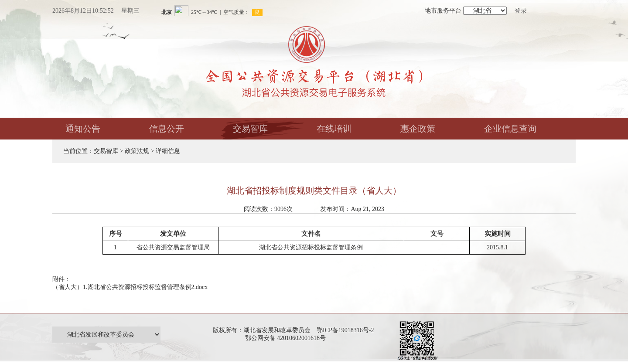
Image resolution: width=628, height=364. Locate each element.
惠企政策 (418, 129)
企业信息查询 (510, 129)
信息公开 (167, 129)
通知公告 (83, 129)
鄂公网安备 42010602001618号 (287, 338)
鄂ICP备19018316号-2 (345, 330)
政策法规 (137, 151)
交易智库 (250, 129)
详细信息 (168, 151)
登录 (521, 11)
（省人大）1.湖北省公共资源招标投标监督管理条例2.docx (130, 287)
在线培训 (334, 129)
